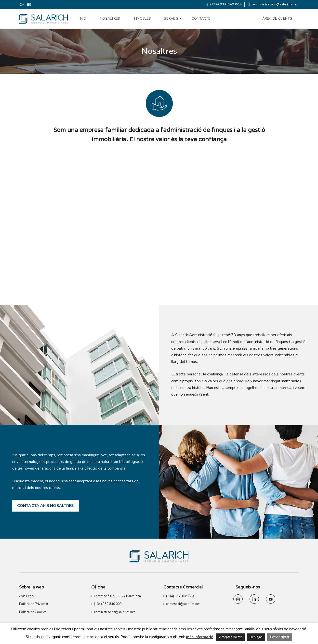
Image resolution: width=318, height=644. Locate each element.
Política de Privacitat (34, 604)
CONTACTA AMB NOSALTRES (46, 506)
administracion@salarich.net (273, 4)
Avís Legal (27, 596)
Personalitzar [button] (280, 637)
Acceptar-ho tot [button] (230, 637)
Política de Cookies (33, 612)
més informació (200, 637)
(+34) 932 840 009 (224, 4)
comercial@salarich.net (182, 604)
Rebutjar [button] (256, 637)
